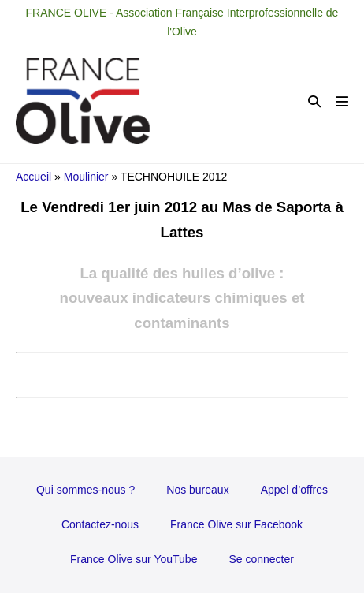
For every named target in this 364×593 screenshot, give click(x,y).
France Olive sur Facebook (236, 524)
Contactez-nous (100, 524)
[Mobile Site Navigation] (342, 101)
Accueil (33, 177)
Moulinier (86, 177)
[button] (314, 101)
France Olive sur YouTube (134, 559)
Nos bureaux (197, 490)
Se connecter (261, 559)
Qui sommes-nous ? (85, 490)
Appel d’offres (294, 490)
